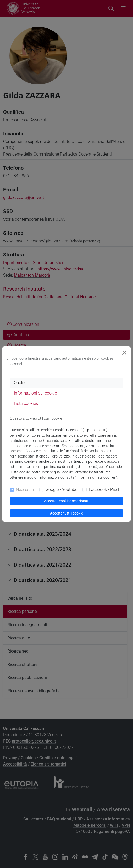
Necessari (25, 490)
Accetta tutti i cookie (66, 513)
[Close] (124, 353)
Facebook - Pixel (104, 490)
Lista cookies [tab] (26, 404)
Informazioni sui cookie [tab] (35, 393)
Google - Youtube (61, 490)
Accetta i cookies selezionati (67, 501)
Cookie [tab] (20, 383)
